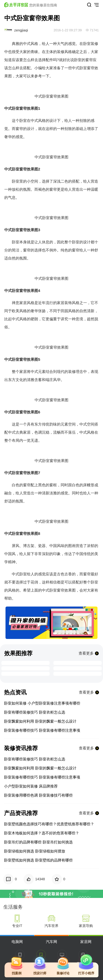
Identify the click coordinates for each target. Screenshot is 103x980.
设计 (53, 121)
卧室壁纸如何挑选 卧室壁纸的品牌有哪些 (38, 860)
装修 (61, 52)
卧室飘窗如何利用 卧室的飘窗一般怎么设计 (40, 721)
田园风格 (68, 311)
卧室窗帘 (50, 96)
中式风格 (31, 44)
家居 (23, 303)
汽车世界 (51, 926)
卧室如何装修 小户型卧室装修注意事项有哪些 (42, 703)
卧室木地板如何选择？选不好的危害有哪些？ (42, 833)
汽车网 (51, 942)
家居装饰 (64, 303)
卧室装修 (91, 44)
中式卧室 (79, 68)
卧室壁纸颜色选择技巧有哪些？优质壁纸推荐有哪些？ (49, 824)
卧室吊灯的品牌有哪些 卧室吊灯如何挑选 (38, 842)
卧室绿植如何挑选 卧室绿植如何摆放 (35, 851)
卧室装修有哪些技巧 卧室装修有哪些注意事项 (42, 730)
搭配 (27, 68)
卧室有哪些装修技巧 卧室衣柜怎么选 (35, 712)
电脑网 (17, 942)
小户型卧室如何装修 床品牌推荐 (31, 786)
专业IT (17, 926)
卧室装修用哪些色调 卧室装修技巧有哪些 (38, 795)
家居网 (86, 942)
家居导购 (86, 926)
